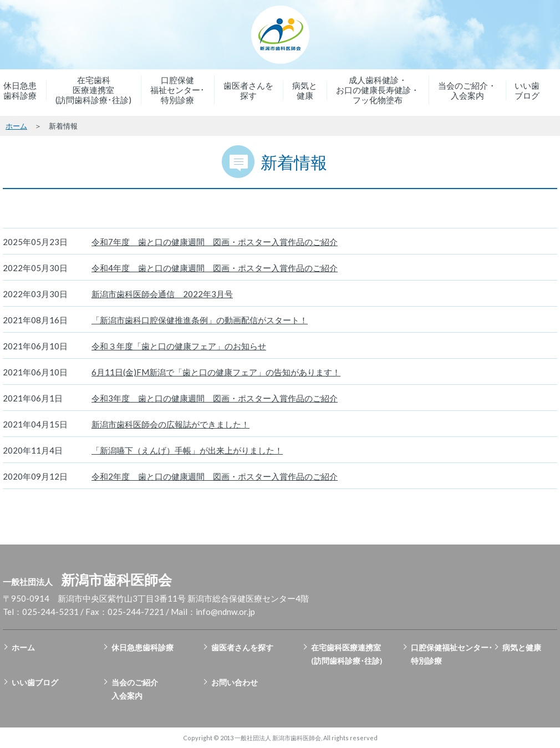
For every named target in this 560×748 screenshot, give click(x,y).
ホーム (16, 126)
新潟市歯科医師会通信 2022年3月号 (162, 294)
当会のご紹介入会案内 (135, 689)
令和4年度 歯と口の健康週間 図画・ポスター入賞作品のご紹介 (215, 268)
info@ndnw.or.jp (225, 612)
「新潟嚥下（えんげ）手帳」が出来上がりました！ (187, 450)
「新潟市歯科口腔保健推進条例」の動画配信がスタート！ (200, 320)
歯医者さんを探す (248, 90)
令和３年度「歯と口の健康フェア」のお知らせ (179, 346)
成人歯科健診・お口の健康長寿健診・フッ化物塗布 (378, 90)
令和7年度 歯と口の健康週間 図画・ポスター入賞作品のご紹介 (215, 242)
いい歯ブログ (527, 90)
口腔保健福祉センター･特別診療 (177, 90)
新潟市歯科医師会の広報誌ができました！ (170, 424)
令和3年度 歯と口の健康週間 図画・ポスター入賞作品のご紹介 (215, 398)
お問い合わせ (235, 682)
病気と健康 (305, 90)
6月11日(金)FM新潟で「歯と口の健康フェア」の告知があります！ (216, 372)
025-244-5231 (50, 612)
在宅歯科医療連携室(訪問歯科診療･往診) (93, 90)
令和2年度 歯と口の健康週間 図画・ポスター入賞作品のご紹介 (215, 476)
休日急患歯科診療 (20, 90)
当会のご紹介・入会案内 (467, 90)
